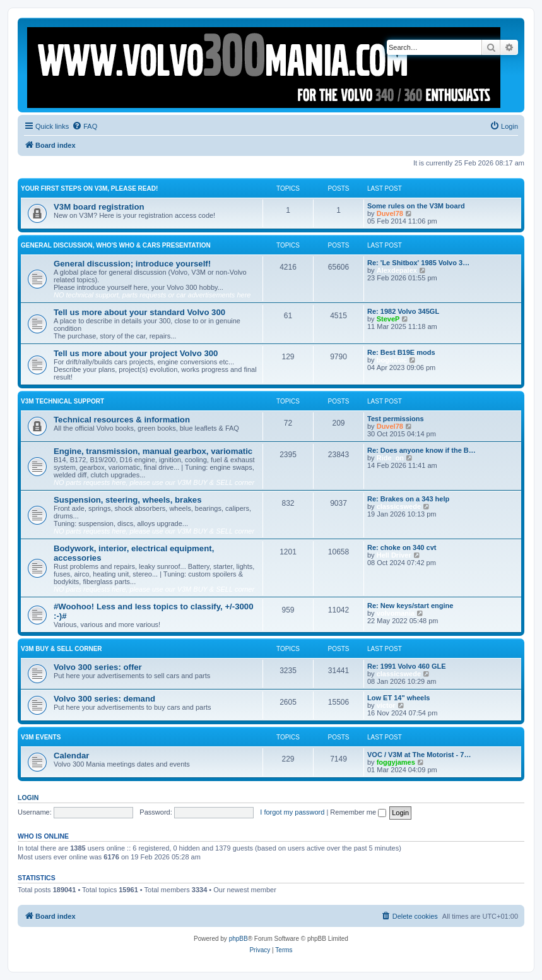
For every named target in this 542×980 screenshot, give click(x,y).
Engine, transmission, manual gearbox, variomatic (153, 451)
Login (28, 798)
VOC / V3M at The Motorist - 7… (419, 755)
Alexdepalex (397, 270)
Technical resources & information (122, 420)
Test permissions (396, 419)
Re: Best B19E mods (401, 352)
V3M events (41, 737)
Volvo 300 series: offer (98, 667)
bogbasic (392, 360)
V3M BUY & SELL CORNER (62, 649)
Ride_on (390, 458)
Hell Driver (394, 555)
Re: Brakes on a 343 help (408, 499)
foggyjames (396, 762)
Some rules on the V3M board (416, 206)
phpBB (239, 939)
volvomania (396, 613)
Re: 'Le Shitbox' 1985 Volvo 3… (418, 263)
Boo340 (291, 890)
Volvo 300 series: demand (104, 699)
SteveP (388, 319)
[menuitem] (85, 126)
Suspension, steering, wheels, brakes (128, 500)
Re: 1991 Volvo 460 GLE (407, 666)
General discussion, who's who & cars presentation (116, 245)
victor (386, 705)
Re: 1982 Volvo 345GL (403, 311)
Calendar (71, 756)
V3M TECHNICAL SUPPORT (62, 401)
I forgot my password (292, 812)
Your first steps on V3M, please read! (89, 188)
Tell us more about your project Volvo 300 (136, 353)
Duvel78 (390, 213)
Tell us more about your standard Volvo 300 (139, 312)
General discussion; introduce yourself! (132, 264)
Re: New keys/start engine (410, 606)
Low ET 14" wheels (398, 698)
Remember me (358, 812)
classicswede (399, 506)
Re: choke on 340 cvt (402, 547)
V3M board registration (99, 207)
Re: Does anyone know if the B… (421, 450)
